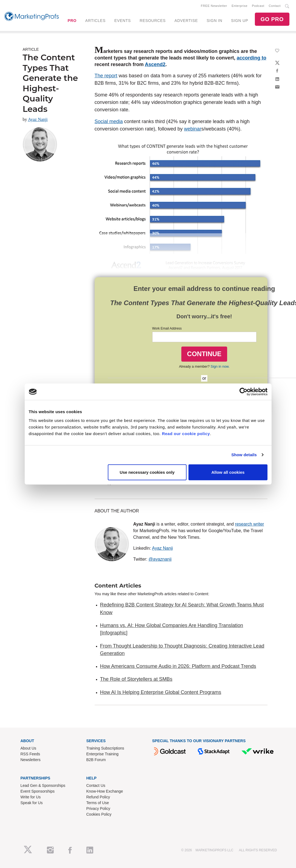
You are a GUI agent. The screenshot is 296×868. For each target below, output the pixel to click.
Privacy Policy (98, 809)
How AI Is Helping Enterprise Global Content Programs (161, 692)
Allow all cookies (228, 472)
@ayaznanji (160, 559)
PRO (72, 21)
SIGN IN (214, 21)
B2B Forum (96, 760)
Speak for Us (32, 803)
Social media (109, 121)
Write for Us (31, 797)
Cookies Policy (99, 814)
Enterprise (239, 6)
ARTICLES (95, 21)
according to (252, 58)
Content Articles (118, 586)
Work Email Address (167, 328)
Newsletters (31, 760)
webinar (193, 129)
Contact (275, 6)
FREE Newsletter (214, 6)
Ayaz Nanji (38, 119)
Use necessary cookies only (147, 472)
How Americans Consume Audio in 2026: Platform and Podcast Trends (178, 666)
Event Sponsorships (38, 791)
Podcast (258, 6)
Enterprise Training (103, 754)
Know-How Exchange (105, 791)
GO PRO (272, 19)
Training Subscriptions (105, 748)
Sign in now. (220, 366)
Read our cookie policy (186, 433)
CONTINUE (204, 354)
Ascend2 (155, 64)
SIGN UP (239, 21)
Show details (244, 455)
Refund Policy (98, 797)
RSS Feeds (30, 754)
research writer (250, 524)
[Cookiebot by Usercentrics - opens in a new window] (243, 392)
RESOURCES (153, 21)
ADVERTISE (186, 21)
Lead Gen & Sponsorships (43, 785)
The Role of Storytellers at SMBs (136, 679)
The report (106, 76)
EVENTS (123, 21)
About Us (29, 748)
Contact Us (96, 785)
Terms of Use (98, 803)
